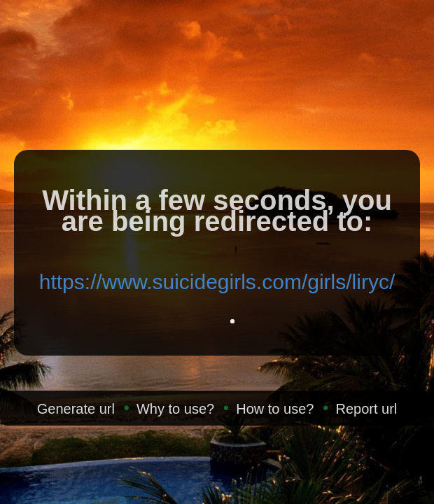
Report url (366, 409)
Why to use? (175, 409)
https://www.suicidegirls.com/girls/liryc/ (217, 282)
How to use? (275, 409)
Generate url (76, 409)
